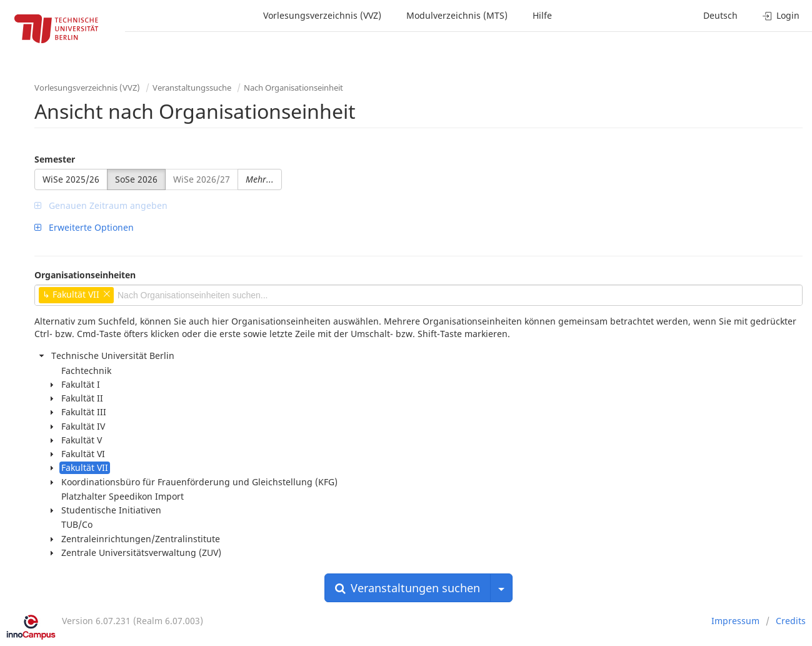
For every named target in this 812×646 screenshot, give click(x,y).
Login (781, 15)
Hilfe (542, 15)
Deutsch (720, 15)
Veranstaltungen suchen (408, 588)
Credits (791, 621)
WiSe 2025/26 (71, 179)
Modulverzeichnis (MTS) (457, 15)
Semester (55, 159)
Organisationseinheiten (85, 275)
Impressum (735, 621)
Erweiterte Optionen (84, 227)
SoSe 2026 (136, 179)
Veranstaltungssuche (192, 88)
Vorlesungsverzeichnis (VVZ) (322, 15)
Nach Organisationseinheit (293, 88)
